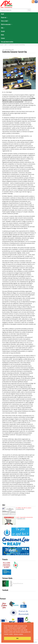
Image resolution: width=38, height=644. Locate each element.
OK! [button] (17, 638)
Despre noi (4, 17)
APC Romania (6, 4)
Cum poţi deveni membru (7, 42)
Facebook (36, 2)
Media (2, 35)
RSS (33, 2)
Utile (2, 28)
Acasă (2, 14)
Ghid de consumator (6, 24)
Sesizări (3, 31)
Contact (3, 38)
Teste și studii (4, 21)
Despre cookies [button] (18, 634)
